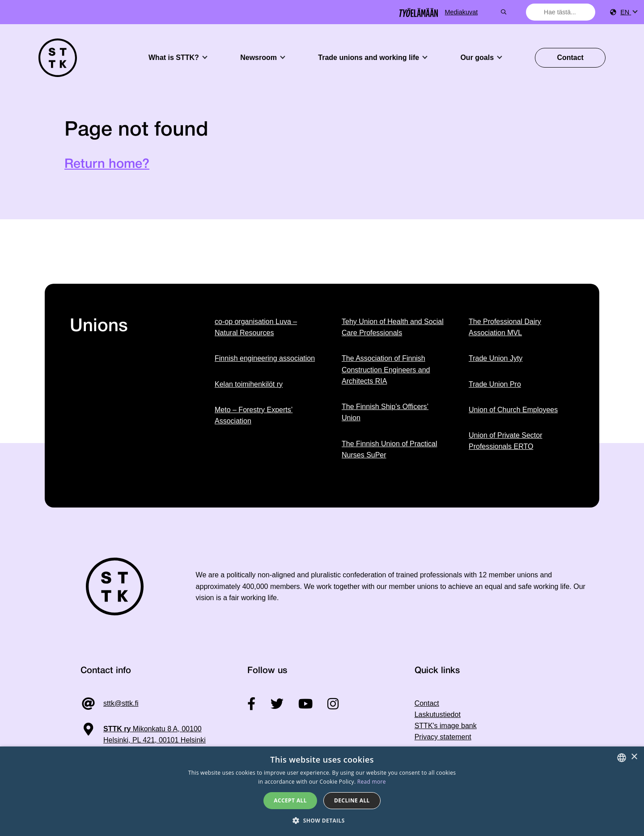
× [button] (634, 757)
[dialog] (322, 791)
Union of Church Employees (513, 410)
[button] (322, 821)
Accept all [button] (290, 800)
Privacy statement (443, 737)
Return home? (107, 164)
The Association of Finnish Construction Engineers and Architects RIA (386, 370)
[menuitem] (629, 12)
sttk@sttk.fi (121, 703)
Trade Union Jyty (496, 358)
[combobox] (562, 12)
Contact (570, 58)
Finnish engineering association (265, 358)
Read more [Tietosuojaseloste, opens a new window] (372, 782)
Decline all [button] (352, 800)
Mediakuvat (494, 12)
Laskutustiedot (438, 714)
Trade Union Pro (495, 384)
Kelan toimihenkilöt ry (249, 384)
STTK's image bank (446, 726)
